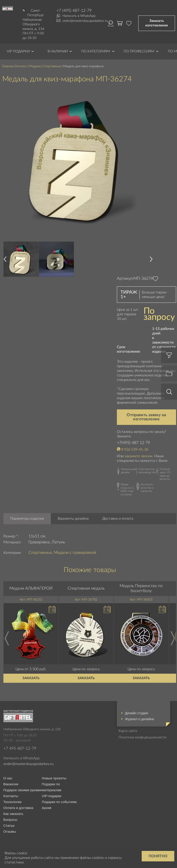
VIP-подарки (51, 796)
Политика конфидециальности (143, 737)
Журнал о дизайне (140, 719)
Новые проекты (54, 778)
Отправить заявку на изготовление (146, 417)
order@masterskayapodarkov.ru (85, 21)
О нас (8, 778)
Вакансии (11, 784)
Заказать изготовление (157, 23)
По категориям (96, 51)
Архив (46, 808)
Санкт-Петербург (36, 13)
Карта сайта (128, 731)
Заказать (31, 678)
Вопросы (10, 820)
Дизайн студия (136, 713)
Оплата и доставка (18, 808)
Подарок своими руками (23, 790)
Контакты (11, 796)
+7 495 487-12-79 (20, 749)
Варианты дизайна (73, 519)
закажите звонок (139, 456)
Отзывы (10, 831)
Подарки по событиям (59, 802)
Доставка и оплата (118, 519)
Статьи (9, 826)
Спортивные (52, 66)
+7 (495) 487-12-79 (74, 11)
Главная (8, 66)
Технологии (13, 802)
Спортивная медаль (86, 588)
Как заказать (13, 814)
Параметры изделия (27, 519)
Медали (35, 66)
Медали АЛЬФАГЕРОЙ (31, 588)
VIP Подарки (18, 51)
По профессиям (139, 51)
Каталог (21, 66)
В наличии (58, 51)
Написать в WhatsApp (79, 16)
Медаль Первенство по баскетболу (141, 588)
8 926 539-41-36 (135, 449)
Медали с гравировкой (75, 553)
